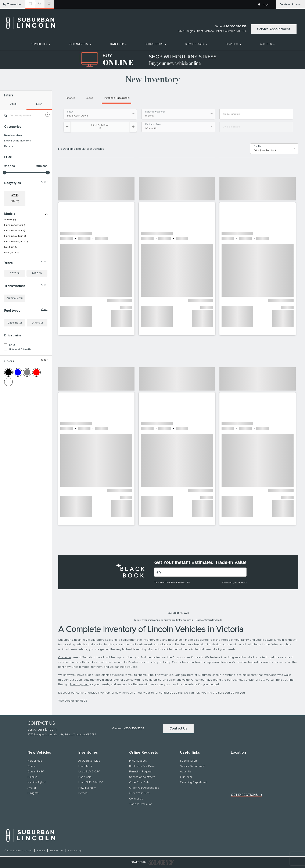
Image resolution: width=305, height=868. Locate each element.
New (39, 104)
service (129, 680)
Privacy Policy (74, 851)
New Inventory (13, 135)
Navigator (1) (11, 253)
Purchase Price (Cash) (117, 98)
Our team (64, 657)
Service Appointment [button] (274, 29)
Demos (9, 146)
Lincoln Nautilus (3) (15, 236)
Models (26, 214)
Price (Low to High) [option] (265, 150)
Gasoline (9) (15, 323)
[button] (13, 4)
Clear (44, 182)
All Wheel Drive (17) (19, 350)
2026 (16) (37, 273)
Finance (70, 98)
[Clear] (47, 115)
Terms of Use (56, 851)
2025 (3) (15, 273)
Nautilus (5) (11, 247)
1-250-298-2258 (236, 27)
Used (13, 104)
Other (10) (37, 323)
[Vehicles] (200, 572)
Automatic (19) (15, 298)
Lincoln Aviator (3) (15, 225)
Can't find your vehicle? (234, 583)
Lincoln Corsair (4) (15, 231)
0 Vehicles (97, 149)
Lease (90, 98)
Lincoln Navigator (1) (16, 242)
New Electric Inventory (18, 141)
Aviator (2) (10, 220)
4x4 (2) (12, 345)
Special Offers (154, 44)
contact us (166, 693)
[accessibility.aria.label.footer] (161, 862)
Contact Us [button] (178, 728)
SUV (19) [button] (15, 201)
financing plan (79, 684)
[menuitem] (40, 44)
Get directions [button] (244, 795)
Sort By (257, 146)
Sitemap (41, 851)
